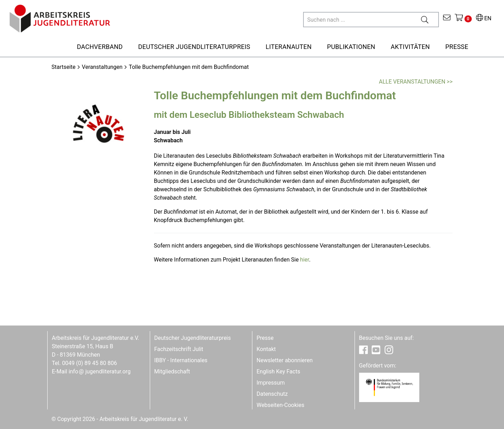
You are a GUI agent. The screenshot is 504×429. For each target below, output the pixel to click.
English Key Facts (278, 371)
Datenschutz (272, 394)
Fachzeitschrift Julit (179, 349)
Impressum (271, 383)
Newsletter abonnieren (285, 360)
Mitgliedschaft (172, 371)
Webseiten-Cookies (280, 405)
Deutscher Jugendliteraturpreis (193, 338)
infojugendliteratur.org (100, 371)
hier (304, 260)
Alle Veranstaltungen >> (416, 82)
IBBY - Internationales (181, 360)
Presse (265, 338)
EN (484, 18)
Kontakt (266, 349)
